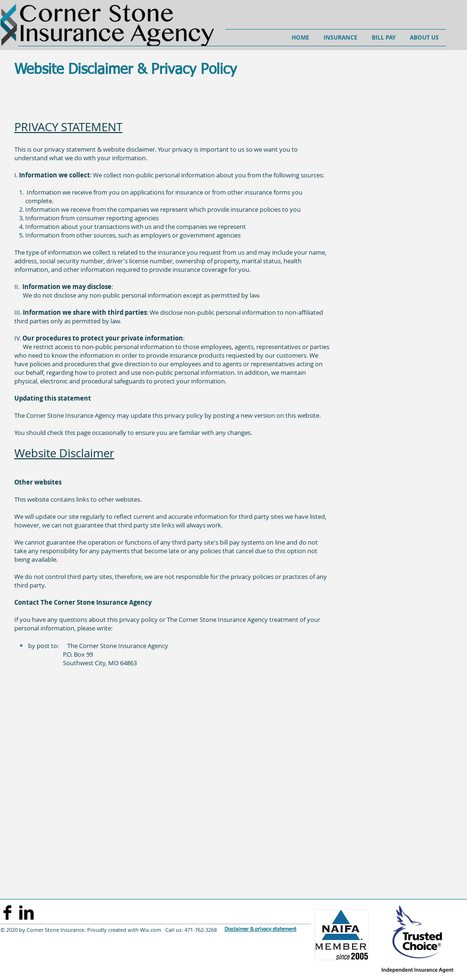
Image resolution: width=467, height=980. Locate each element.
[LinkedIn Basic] (26, 913)
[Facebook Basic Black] (7, 913)
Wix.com (150, 930)
